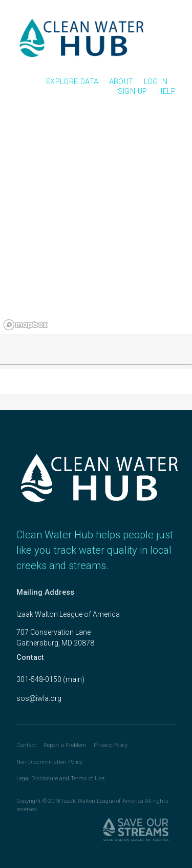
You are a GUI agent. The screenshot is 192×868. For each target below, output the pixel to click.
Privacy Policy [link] (111, 745)
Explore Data (72, 82)
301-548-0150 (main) (50, 679)
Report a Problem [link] (65, 745)
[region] (96, 223)
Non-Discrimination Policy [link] (49, 762)
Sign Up (133, 91)
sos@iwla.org (39, 698)
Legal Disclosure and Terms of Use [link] (60, 779)
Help (166, 91)
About (121, 82)
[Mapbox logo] (26, 325)
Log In (156, 82)
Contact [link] (26, 745)
